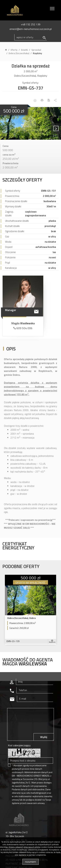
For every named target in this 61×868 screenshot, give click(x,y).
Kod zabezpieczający (19, 745)
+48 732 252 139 (31, 24)
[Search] (31, 37)
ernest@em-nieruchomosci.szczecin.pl (31, 29)
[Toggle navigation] (52, 9)
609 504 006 (23, 328)
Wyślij (44, 737)
